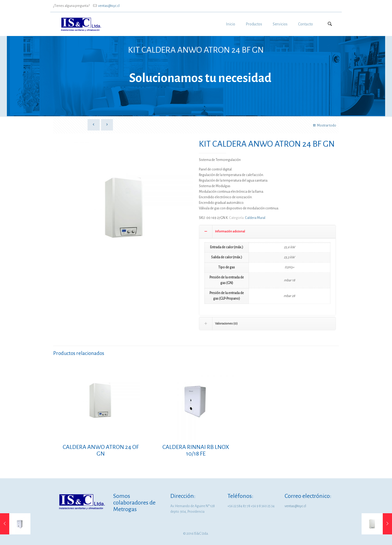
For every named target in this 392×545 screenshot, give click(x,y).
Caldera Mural (255, 218)
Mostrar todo (324, 125)
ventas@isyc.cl (109, 6)
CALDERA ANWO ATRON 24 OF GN (101, 450)
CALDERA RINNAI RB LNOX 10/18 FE (196, 450)
